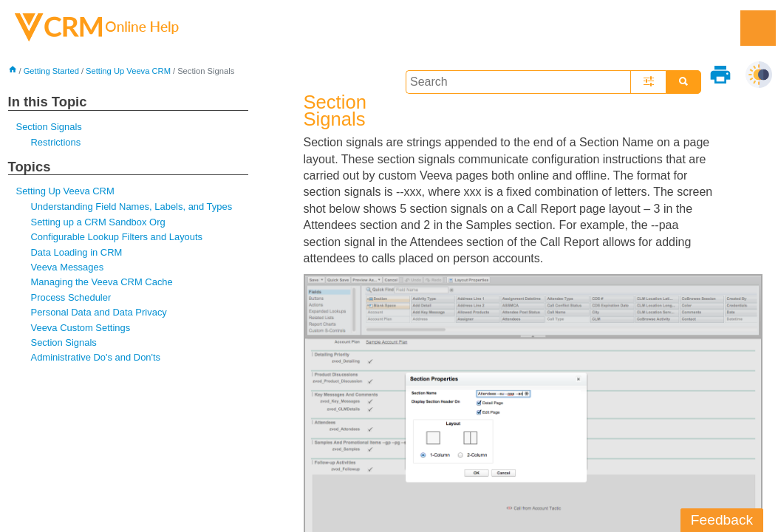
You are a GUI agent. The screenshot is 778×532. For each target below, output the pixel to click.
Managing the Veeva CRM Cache (102, 282)
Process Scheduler (71, 297)
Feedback (722, 520)
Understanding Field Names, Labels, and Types (132, 207)
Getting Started (51, 71)
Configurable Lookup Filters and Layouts (117, 237)
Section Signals (49, 127)
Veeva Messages (68, 267)
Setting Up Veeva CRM (128, 71)
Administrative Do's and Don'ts (96, 357)
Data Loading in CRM (77, 252)
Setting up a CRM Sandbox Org (98, 222)
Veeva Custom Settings (81, 328)
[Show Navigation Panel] (758, 28)
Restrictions (56, 142)
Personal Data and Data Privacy (99, 312)
